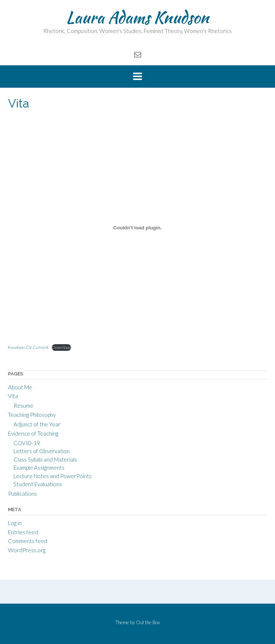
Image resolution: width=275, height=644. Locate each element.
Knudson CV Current (28, 347)
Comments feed (28, 541)
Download (61, 347)
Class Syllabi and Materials (45, 459)
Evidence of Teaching (33, 433)
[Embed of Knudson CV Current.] (137, 228)
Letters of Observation (42, 451)
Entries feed (23, 532)
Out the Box (148, 622)
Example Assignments (39, 467)
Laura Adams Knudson (137, 17)
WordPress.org (27, 550)
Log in (15, 523)
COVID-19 (27, 443)
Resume (23, 405)
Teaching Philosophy (32, 415)
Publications (23, 494)
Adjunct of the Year (37, 424)
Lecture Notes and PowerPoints (53, 476)
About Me (20, 387)
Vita (13, 396)
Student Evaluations (38, 484)
